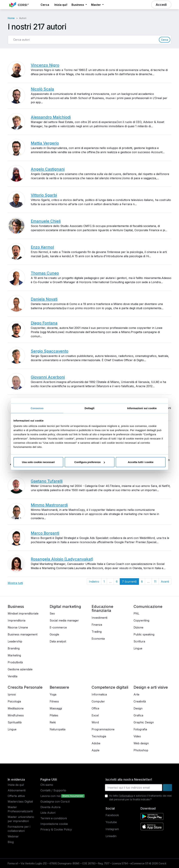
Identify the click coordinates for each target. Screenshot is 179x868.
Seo (52, 613)
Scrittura (139, 641)
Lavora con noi (50, 796)
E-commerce (58, 627)
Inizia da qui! (16, 785)
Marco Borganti (45, 533)
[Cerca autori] (85, 40)
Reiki (53, 722)
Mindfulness (16, 715)
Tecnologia (99, 736)
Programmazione (103, 729)
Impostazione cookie (54, 824)
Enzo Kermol (42, 247)
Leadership (15, 641)
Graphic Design (144, 722)
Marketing (14, 655)
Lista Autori (48, 813)
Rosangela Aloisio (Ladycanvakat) (62, 559)
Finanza (97, 625)
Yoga (53, 694)
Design (138, 708)
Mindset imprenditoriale (23, 613)
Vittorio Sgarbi (44, 195)
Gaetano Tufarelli (47, 481)
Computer (98, 701)
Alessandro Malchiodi (51, 117)
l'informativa (126, 796)
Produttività (15, 662)
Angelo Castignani (48, 169)
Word (95, 722)
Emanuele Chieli (46, 221)
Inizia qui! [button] (61, 5)
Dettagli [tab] (89, 408)
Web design (141, 743)
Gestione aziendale (20, 669)
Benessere (59, 687)
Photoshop (141, 750)
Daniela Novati (44, 299)
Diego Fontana (44, 323)
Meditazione (16, 708)
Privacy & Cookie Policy (56, 829)
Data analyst (58, 641)
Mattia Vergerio (45, 143)
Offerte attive (16, 796)
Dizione (138, 627)
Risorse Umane (18, 627)
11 (155, 582)
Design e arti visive (151, 687)
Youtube (111, 822)
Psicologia (14, 701)
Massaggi (56, 708)
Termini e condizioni (54, 818)
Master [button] (96, 5)
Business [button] (78, 5)
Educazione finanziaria (102, 609)
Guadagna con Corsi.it (55, 802)
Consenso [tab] (37, 408)
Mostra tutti (15, 583)
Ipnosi (12, 694)
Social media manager (64, 620)
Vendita (12, 676)
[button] (35, 5)
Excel (95, 715)
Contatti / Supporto (53, 790)
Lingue (138, 648)
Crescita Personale (25, 687)
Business (16, 606)
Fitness (54, 701)
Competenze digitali (110, 687)
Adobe (96, 743)
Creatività (140, 701)
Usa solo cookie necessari (38, 462)
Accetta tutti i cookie (141, 462)
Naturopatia (58, 729)
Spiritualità (15, 722)
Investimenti (99, 618)
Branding (14, 648)
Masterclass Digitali (20, 802)
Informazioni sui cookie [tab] (142, 408)
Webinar (13, 836)
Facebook (112, 815)
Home (11, 18)
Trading (97, 632)
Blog (11, 842)
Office (95, 708)
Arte (136, 694)
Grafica (138, 715)
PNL (136, 613)
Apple (96, 750)
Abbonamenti (17, 790)
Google (54, 634)
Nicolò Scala (42, 89)
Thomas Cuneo (45, 273)
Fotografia (140, 729)
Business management (23, 634)
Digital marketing (65, 606)
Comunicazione (148, 606)
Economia (98, 639)
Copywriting (141, 620)
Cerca (165, 40)
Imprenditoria (17, 620)
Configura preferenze (90, 462)
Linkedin (111, 836)
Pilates (54, 715)
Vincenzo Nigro (45, 65)
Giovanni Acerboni (48, 377)
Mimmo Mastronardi (49, 505)
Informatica (99, 694)
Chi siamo (47, 785)
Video (137, 736)
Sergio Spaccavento (50, 351)
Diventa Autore (50, 807)
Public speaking (144, 634)
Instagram (112, 829)
